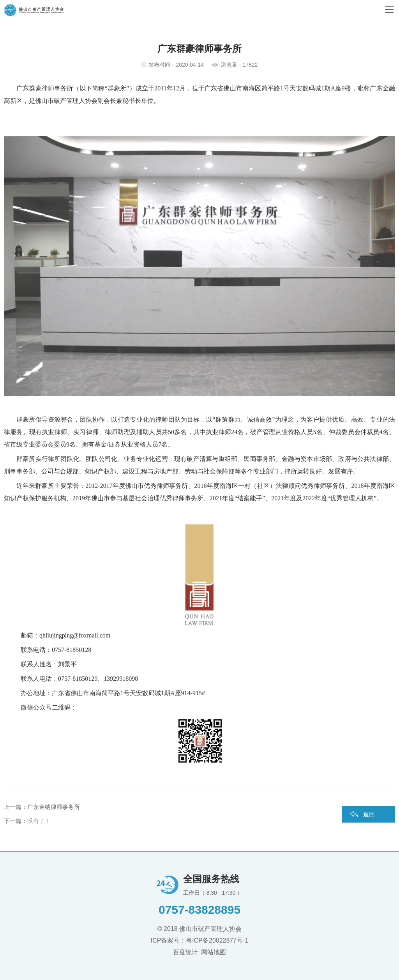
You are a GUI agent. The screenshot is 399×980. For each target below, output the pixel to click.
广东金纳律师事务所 (54, 807)
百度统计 (185, 952)
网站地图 (214, 952)
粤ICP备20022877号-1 (217, 940)
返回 (369, 814)
